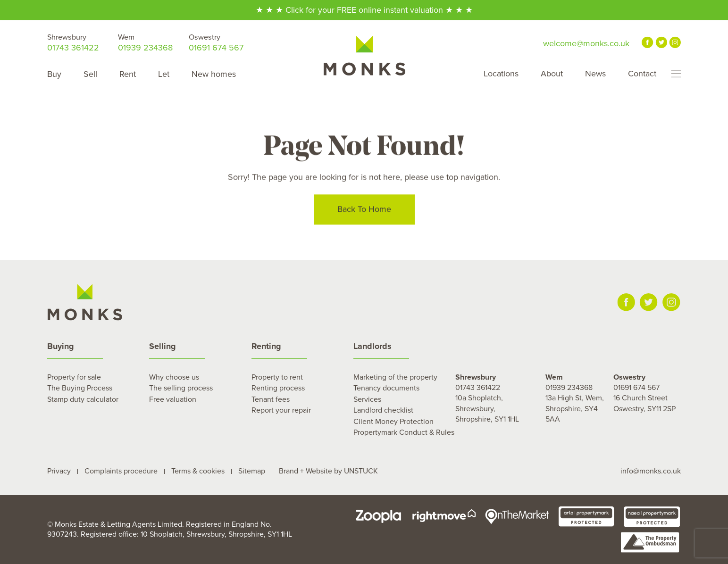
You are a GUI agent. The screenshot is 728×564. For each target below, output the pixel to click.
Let (164, 74)
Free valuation (173, 399)
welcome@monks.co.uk (586, 43)
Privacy (59, 471)
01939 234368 (145, 43)
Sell (90, 74)
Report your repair (281, 410)
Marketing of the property (395, 377)
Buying (61, 346)
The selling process (181, 388)
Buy (54, 74)
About (552, 74)
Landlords (372, 346)
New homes (214, 74)
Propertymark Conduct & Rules (404, 432)
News (595, 74)
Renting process (278, 388)
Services (367, 399)
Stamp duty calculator (83, 399)
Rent (128, 74)
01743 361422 (73, 43)
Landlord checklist (383, 410)
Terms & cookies (198, 471)
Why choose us (174, 377)
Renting (266, 346)
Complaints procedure (121, 471)
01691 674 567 (216, 43)
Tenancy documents (386, 388)
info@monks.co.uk (651, 471)
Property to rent (277, 377)
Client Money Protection (393, 422)
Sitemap (252, 471)
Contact (642, 74)
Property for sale (74, 377)
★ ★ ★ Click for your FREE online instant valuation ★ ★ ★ (364, 10)
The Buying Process (80, 388)
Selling (163, 346)
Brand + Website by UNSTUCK (328, 471)
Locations (501, 74)
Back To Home (364, 210)
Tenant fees (271, 399)
